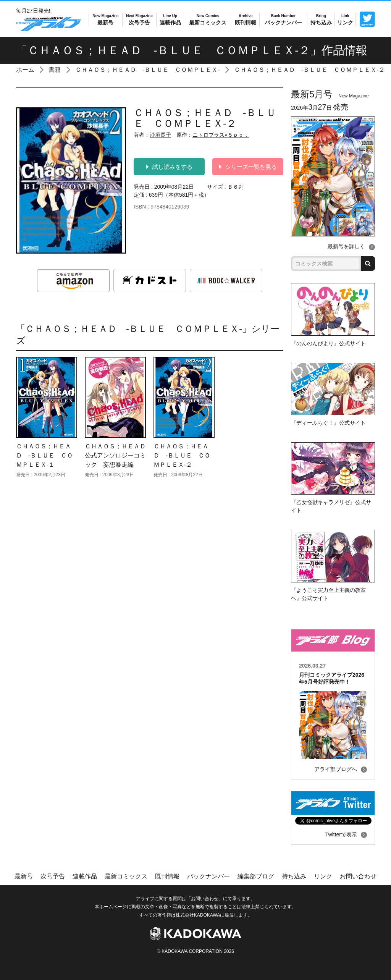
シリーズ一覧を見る (248, 167)
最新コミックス (208, 19)
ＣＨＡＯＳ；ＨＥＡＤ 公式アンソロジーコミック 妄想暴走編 (118, 455)
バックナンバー (283, 19)
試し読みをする (169, 167)
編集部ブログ (256, 876)
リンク (345, 19)
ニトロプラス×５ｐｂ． (221, 135)
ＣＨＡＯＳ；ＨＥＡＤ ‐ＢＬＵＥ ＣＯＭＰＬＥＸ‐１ (44, 455)
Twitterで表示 (341, 834)
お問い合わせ (358, 876)
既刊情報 (246, 19)
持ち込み (321, 19)
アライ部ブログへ (336, 769)
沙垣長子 (160, 135)
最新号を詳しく (346, 246)
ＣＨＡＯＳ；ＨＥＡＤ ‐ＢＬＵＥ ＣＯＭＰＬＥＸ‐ (148, 70)
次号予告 (139, 19)
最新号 (105, 19)
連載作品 (170, 19)
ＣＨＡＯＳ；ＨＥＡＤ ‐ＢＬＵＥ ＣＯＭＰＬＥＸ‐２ (309, 70)
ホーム (25, 70)
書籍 (55, 70)
